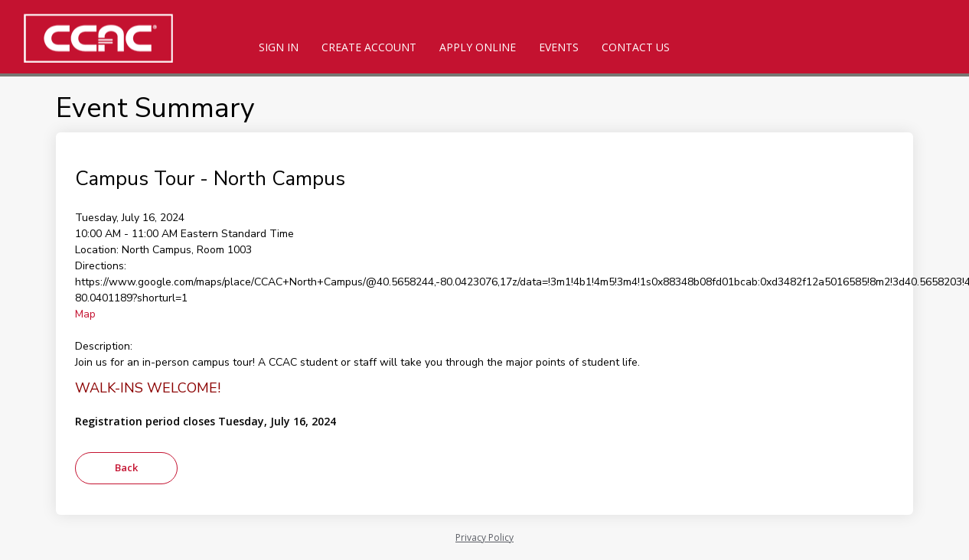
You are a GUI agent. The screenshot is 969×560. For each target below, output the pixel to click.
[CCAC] (122, 38)
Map (85, 314)
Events (559, 47)
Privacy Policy (484, 537)
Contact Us (636, 47)
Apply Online (478, 47)
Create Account (369, 47)
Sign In (279, 47)
